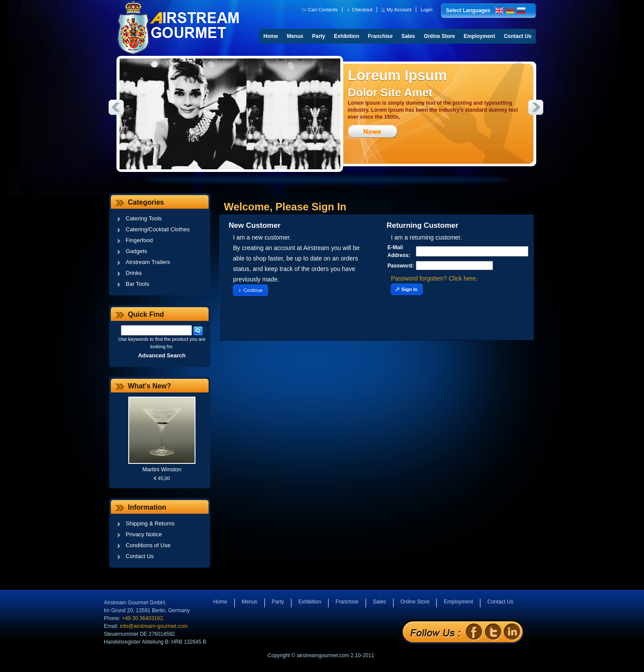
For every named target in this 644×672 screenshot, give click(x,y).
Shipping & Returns (150, 523)
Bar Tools (137, 284)
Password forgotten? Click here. (434, 278)
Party (319, 36)
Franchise (380, 36)
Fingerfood (139, 240)
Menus (295, 36)
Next (536, 107)
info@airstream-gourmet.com (154, 626)
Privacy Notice (144, 534)
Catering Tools (144, 218)
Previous (116, 107)
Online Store (439, 36)
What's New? (149, 386)
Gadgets (136, 251)
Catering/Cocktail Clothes (158, 229)
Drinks (134, 273)
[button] (320, 10)
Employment (480, 36)
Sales (408, 36)
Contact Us (518, 36)
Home (271, 36)
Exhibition (346, 36)
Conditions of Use (148, 545)
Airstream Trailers (148, 262)
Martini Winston (162, 469)
